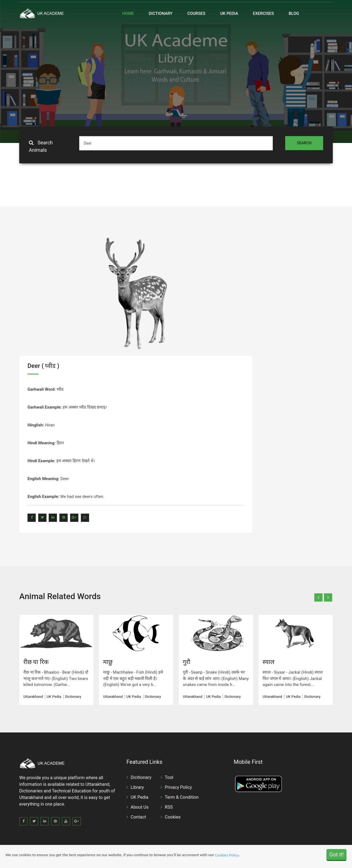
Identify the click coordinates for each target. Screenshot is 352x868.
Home (128, 13)
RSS (169, 807)
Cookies (173, 817)
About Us (140, 807)
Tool (169, 777)
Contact (138, 817)
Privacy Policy (178, 787)
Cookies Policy (227, 855)
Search (304, 143)
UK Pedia (229, 13)
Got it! (336, 855)
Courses (196, 13)
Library (137, 787)
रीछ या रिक (36, 662)
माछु (108, 662)
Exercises (264, 13)
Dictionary (161, 13)
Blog (294, 13)
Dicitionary (141, 777)
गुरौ (187, 662)
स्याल (269, 662)
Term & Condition (182, 797)
